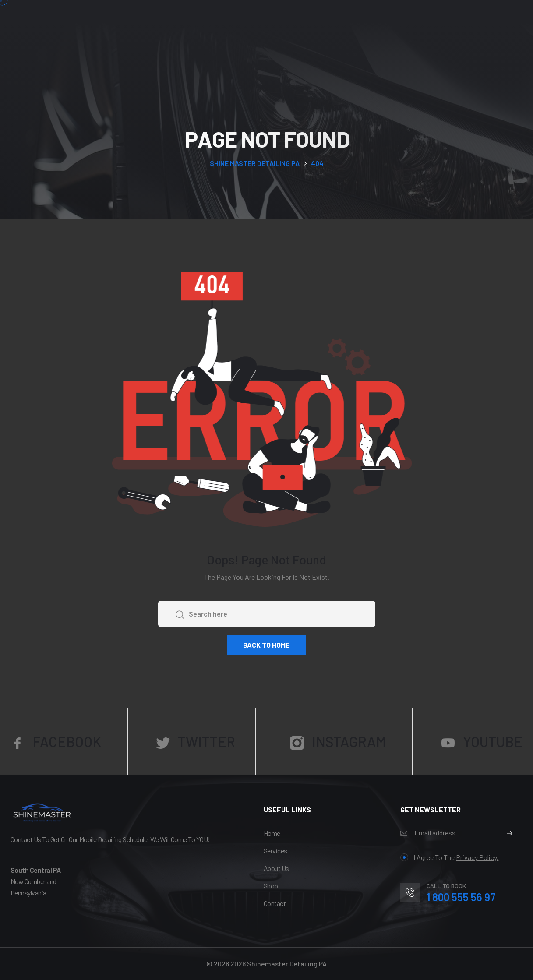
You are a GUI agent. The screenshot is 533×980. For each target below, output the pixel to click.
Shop (271, 886)
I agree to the (449, 857)
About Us (276, 868)
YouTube (482, 742)
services (275, 851)
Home (272, 833)
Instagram (338, 742)
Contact (275, 903)
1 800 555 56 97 (461, 897)
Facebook (56, 742)
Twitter (196, 742)
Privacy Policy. (477, 857)
